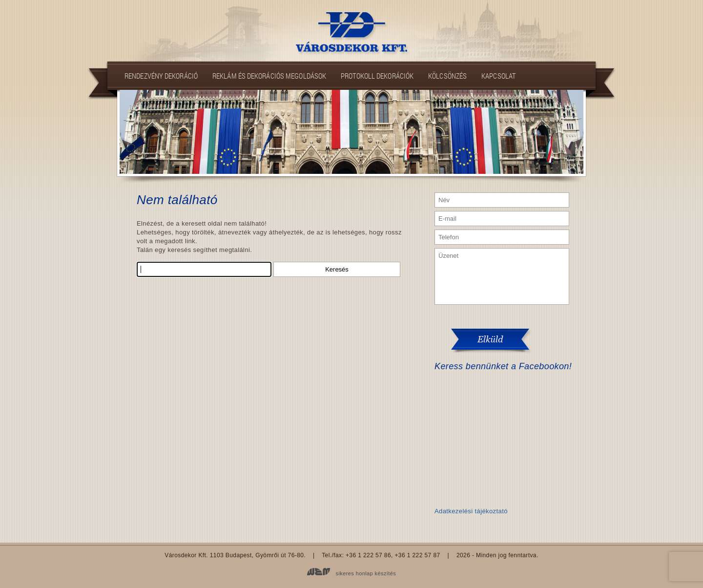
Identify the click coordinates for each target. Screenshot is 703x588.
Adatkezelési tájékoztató (471, 511)
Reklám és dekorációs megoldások (269, 76)
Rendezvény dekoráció (161, 76)
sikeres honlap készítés (366, 573)
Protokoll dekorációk (377, 76)
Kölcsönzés (447, 76)
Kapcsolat (498, 76)
